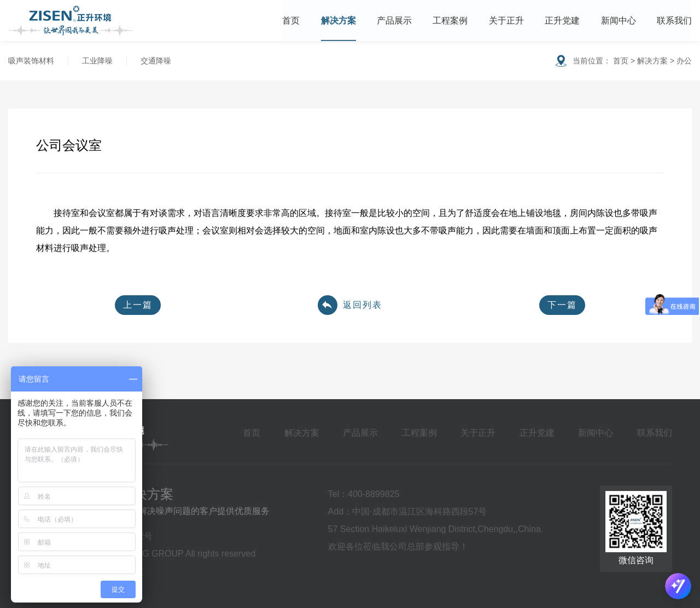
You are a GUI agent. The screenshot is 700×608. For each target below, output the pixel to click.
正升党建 (562, 21)
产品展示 (394, 21)
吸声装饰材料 (31, 61)
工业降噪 (97, 61)
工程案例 (450, 21)
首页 (291, 21)
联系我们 (674, 21)
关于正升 (506, 21)
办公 (684, 61)
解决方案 (339, 21)
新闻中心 (619, 21)
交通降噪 (156, 61)
